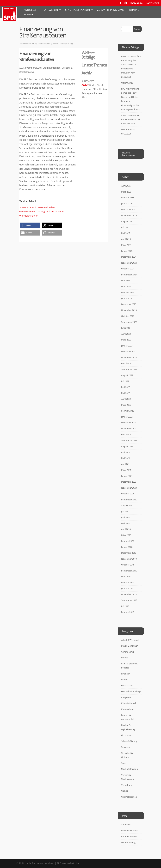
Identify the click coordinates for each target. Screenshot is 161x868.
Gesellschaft (127, 686)
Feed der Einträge (130, 831)
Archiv (85, 85)
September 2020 (129, 500)
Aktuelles (30, 10)
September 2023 (129, 322)
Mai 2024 (126, 280)
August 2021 (127, 446)
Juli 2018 (125, 606)
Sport (124, 763)
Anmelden (126, 825)
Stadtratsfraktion (77, 10)
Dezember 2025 (129, 209)
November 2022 (129, 358)
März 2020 (126, 535)
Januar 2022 (127, 417)
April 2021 (126, 464)
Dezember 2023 (129, 304)
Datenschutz (152, 3)
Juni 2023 (126, 328)
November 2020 (129, 488)
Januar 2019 (127, 588)
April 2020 (126, 529)
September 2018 (129, 600)
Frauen (125, 680)
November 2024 (129, 263)
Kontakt (29, 15)
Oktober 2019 (128, 565)
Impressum (136, 3)
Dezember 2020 (129, 482)
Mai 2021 (126, 458)
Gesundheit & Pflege (131, 691)
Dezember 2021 (129, 423)
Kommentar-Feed (130, 836)
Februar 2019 (128, 583)
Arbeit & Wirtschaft (130, 640)
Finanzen (126, 674)
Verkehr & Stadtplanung (62, 44)
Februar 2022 (128, 411)
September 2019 (129, 571)
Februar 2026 (128, 198)
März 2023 (126, 340)
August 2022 (127, 375)
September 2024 (129, 275)
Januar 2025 (127, 251)
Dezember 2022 (129, 352)
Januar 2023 (127, 346)
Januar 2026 (127, 204)
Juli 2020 (125, 511)
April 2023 (126, 334)
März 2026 (126, 192)
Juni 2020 (126, 517)
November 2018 (129, 594)
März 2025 (126, 245)
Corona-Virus (128, 652)
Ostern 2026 (127, 83)
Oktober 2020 (128, 494)
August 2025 (127, 221)
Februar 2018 (128, 612)
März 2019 (126, 577)
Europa (125, 658)
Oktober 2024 (128, 269)
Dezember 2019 (129, 553)
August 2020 (127, 505)
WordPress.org (128, 842)
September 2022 (129, 369)
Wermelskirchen (129, 797)
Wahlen (125, 791)
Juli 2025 (125, 227)
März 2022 (126, 405)
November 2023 (129, 310)
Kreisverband (128, 709)
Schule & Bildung (129, 741)
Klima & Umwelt (129, 703)
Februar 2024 (128, 292)
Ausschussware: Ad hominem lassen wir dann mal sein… (131, 119)
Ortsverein (51, 10)
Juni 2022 (126, 387)
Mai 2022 (126, 393)
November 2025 (129, 215)
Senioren (126, 747)
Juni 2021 (126, 452)
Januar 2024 (127, 298)
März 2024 (126, 286)
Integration (127, 697)
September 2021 (129, 440)
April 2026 (126, 186)
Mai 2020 (126, 523)
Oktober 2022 (128, 363)
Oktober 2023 (128, 316)
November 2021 (129, 429)
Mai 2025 (126, 233)
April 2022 (126, 399)
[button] (30, 225)
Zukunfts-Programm (111, 10)
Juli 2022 (125, 381)
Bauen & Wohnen (130, 646)
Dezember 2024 (129, 257)
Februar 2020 (128, 541)
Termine (134, 10)
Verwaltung (127, 785)
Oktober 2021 (128, 434)
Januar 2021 (127, 476)
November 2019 (129, 559)
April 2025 (126, 239)
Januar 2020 (127, 547)
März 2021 (126, 470)
